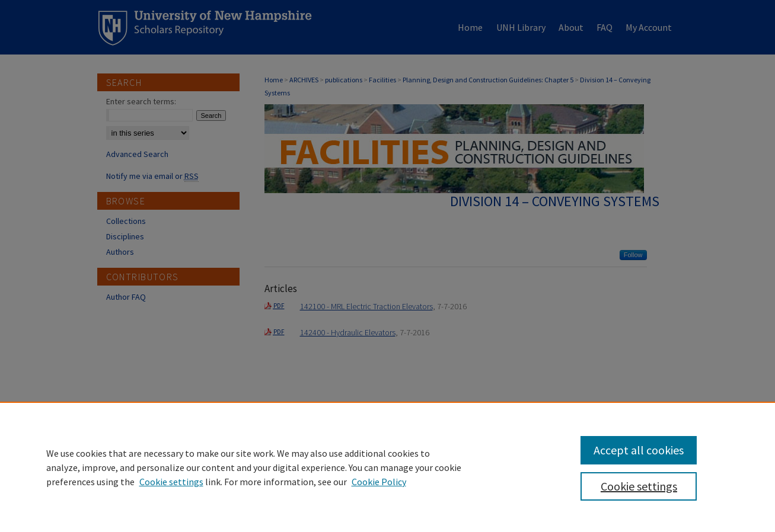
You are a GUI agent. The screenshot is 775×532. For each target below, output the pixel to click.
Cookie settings (171, 482)
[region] (388, 467)
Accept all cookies (639, 450)
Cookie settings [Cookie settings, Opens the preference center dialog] (639, 486)
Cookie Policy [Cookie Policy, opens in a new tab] (379, 482)
